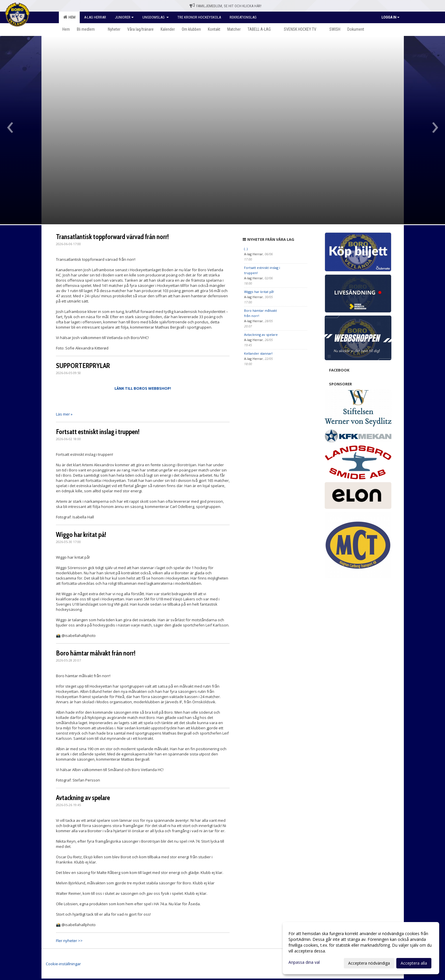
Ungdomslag (156, 17)
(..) (246, 249)
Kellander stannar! (258, 353)
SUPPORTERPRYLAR (83, 366)
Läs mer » (64, 414)
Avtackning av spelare (83, 798)
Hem (69, 17)
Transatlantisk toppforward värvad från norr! (112, 237)
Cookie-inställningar (63, 964)
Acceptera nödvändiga (369, 963)
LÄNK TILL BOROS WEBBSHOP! (143, 388)
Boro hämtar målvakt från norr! (96, 653)
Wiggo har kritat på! (81, 535)
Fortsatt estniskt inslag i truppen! (98, 432)
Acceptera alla (414, 963)
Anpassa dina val (304, 962)
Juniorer (124, 17)
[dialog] (361, 948)
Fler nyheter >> (69, 941)
